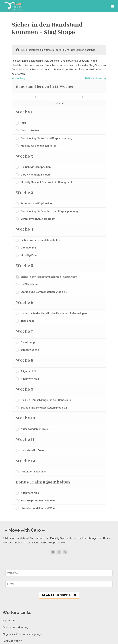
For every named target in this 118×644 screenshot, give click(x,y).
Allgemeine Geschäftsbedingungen (23, 634)
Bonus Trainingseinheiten (43, 482)
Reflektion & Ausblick (33, 472)
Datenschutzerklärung (15, 627)
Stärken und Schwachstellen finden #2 (44, 408)
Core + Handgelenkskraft (35, 175)
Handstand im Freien (33, 450)
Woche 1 (24, 112)
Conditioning (28, 248)
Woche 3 (25, 193)
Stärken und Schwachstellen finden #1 (44, 292)
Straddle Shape (30, 350)
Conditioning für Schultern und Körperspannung (49, 211)
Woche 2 (25, 156)
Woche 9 (25, 389)
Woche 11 (25, 439)
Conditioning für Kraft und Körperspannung (46, 138)
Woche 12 (25, 461)
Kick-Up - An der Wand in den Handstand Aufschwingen (54, 313)
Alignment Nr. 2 (30, 379)
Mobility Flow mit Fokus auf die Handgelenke (47, 182)
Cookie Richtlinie (12, 641)
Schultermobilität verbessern (38, 219)
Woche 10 (26, 418)
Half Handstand (96, 78)
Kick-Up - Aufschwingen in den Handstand (46, 400)
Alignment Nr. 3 (30, 493)
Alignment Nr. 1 (30, 371)
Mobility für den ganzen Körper (39, 146)
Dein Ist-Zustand (31, 131)
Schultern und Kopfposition (37, 204)
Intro (24, 123)
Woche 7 (24, 331)
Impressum (9, 620)
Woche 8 (25, 360)
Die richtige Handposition (36, 167)
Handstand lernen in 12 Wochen (45, 87)
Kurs (52, 50)
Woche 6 (25, 303)
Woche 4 (25, 229)
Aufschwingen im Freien (35, 429)
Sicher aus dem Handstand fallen (40, 240)
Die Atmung (28, 342)
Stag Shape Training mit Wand (38, 501)
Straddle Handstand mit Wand (38, 508)
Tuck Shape (28, 321)
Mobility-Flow (29, 255)
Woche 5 (18, 78)
